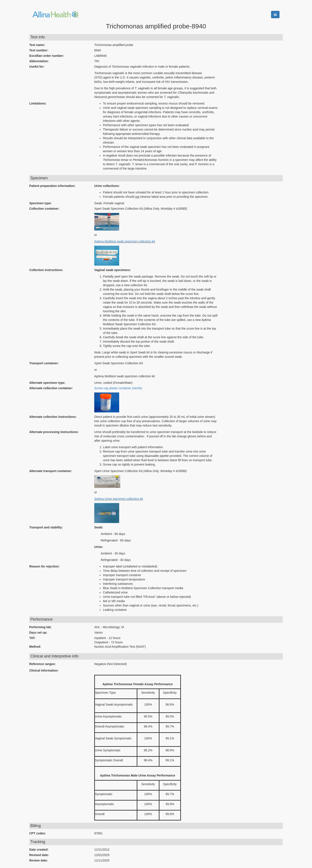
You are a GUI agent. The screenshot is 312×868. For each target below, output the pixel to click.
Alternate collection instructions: (53, 417)
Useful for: (37, 67)
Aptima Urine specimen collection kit (119, 499)
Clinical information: (44, 670)
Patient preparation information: (52, 186)
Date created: (39, 850)
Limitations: (38, 103)
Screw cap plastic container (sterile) (118, 388)
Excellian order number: (47, 56)
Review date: (39, 860)
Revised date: (39, 855)
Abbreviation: (39, 61)
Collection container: (44, 209)
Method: (35, 647)
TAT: (32, 638)
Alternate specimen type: (47, 383)
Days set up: (38, 633)
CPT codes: (38, 833)
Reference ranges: (42, 664)
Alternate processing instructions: (54, 432)
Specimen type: (40, 203)
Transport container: (44, 363)
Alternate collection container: (51, 388)
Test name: (37, 45)
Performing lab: (40, 627)
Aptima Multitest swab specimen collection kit (125, 241)
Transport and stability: (46, 527)
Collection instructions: (46, 270)
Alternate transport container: (51, 471)
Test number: (39, 50)
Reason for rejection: (44, 566)
